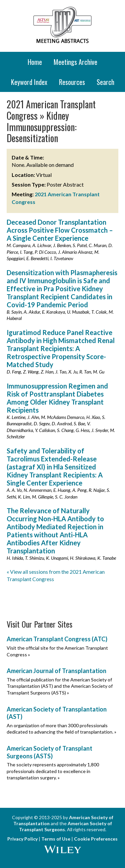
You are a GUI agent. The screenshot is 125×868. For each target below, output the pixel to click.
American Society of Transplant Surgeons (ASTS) (49, 752)
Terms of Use (56, 839)
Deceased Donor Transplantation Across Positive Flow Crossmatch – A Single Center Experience (60, 230)
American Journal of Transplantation (56, 671)
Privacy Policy (22, 839)
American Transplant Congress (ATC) (57, 639)
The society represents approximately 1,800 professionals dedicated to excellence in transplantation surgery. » (53, 771)
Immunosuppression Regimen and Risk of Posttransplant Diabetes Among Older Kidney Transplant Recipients (57, 398)
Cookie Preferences (96, 839)
